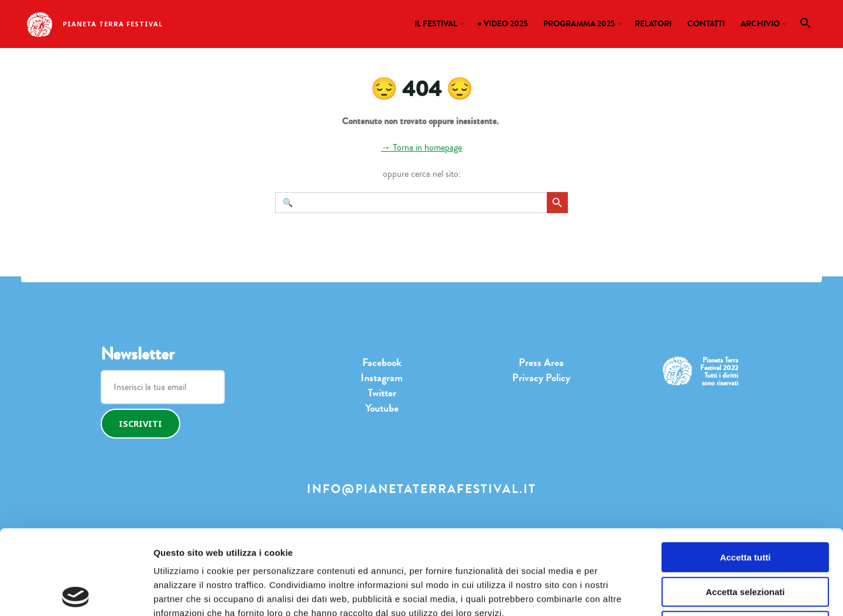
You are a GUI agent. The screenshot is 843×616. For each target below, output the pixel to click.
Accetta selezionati (745, 507)
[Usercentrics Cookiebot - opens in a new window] (76, 593)
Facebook (382, 362)
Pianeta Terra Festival (113, 24)
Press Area (541, 362)
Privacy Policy (541, 378)
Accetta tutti (746, 473)
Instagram (382, 378)
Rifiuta (746, 541)
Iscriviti (140, 424)
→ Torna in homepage (421, 148)
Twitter (382, 393)
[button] (806, 26)
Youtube (382, 408)
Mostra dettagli (588, 593)
